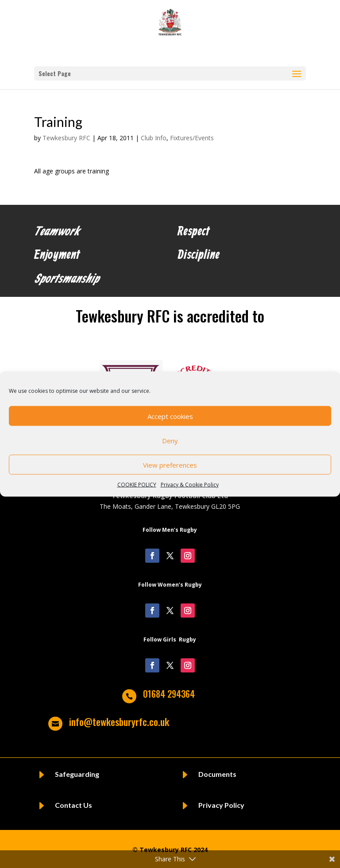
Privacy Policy (221, 805)
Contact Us (73, 805)
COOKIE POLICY (137, 485)
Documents (217, 774)
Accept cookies (170, 416)
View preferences (170, 465)
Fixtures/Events (192, 138)
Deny (170, 440)
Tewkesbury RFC (66, 138)
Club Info (154, 138)
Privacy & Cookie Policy (190, 485)
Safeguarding (77, 774)
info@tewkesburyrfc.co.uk (119, 722)
